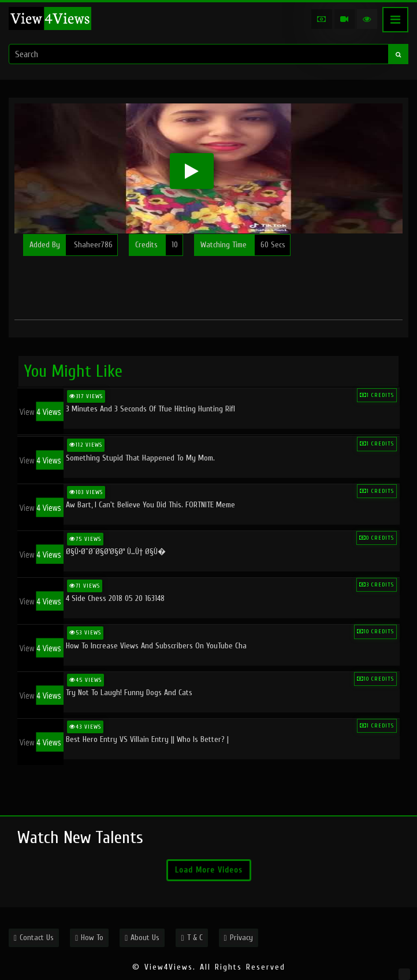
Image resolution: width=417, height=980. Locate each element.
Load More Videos (209, 870)
